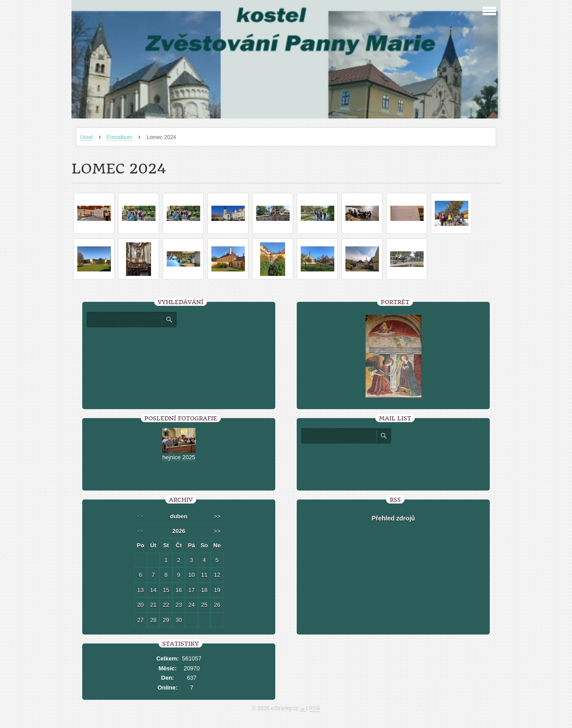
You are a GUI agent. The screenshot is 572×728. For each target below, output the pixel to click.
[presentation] (393, 464)
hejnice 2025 (179, 457)
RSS (315, 708)
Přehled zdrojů (393, 518)
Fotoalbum (120, 137)
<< (141, 516)
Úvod (86, 137)
